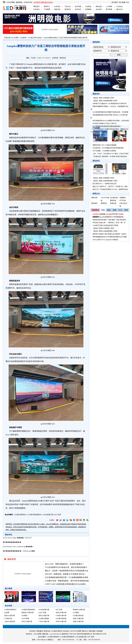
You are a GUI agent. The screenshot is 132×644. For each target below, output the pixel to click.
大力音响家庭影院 (117, 217)
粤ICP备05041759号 (100, 634)
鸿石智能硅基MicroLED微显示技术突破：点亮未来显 (111, 121)
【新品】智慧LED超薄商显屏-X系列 (105, 101)
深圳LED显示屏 (78, 619)
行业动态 (36, 9)
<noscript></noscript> (46, 546)
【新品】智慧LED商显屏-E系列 (103, 98)
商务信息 (47, 631)
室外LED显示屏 (44, 616)
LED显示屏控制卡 (20, 515)
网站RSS (85, 631)
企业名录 (57, 6)
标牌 (115, 210)
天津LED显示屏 (61, 621)
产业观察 (47, 9)
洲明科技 (104, 203)
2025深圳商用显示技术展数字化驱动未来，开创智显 (110, 112)
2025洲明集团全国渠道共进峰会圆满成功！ (107, 126)
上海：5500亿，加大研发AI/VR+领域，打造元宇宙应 (111, 154)
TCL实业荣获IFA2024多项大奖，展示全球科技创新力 (66, 567)
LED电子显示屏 (61, 616)
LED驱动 (24, 616)
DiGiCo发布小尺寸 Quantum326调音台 (105, 240)
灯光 (120, 210)
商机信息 (99, 6)
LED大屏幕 (25, 619)
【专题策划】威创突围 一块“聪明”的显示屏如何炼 (110, 156)
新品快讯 (68, 9)
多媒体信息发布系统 (100, 220)
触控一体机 (116, 220)
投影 (109, 210)
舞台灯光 (119, 9)
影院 (126, 210)
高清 (44, 211)
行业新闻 (23, 38)
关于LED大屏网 (76, 631)
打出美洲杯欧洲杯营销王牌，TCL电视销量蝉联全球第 (67, 577)
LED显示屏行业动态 (35, 38)
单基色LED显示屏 (79, 610)
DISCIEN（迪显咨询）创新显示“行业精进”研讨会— (66, 574)
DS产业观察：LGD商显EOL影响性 (104, 151)
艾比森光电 (114, 198)
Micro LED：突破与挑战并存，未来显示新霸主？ (65, 564)
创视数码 (123, 198)
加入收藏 (122, 2)
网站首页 (36, 6)
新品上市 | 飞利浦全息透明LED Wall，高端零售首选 (110, 189)
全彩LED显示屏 (61, 613)
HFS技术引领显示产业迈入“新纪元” (105, 123)
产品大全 (68, 6)
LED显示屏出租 (78, 616)
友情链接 (100, 631)
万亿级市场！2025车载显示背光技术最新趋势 (108, 148)
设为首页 (115, 2)
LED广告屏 (42, 613)
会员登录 (37, 2)
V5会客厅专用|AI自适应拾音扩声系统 (105, 225)
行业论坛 (119, 6)
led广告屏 (58, 515)
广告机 (109, 220)
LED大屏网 (15, 38)
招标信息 (57, 9)
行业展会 (88, 6)
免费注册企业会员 (47, 2)
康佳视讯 (94, 203)
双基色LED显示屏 (28, 613)
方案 (46, 501)
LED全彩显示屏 (48, 515)
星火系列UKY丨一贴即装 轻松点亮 (104, 184)
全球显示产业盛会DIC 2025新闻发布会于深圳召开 (110, 104)
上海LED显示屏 (10, 621)
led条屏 (7, 613)
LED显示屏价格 (61, 619)
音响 (103, 210)
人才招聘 (109, 6)
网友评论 (9, 535)
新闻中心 (47, 6)
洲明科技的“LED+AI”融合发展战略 (104, 145)
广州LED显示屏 (44, 621)
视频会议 (37, 211)
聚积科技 (113, 200)
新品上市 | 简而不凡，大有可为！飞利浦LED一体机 (110, 186)
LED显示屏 (8, 619)
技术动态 (78, 9)
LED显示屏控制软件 (34, 515)
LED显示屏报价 (44, 619)
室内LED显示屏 (10, 616)
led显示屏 (22, 211)
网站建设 (40, 631)
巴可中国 (123, 200)
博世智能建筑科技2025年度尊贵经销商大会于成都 (110, 237)
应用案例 (88, 9)
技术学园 (78, 6)
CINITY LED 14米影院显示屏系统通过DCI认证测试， (66, 584)
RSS (128, 2)
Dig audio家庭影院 (105, 217)
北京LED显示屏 (27, 621)
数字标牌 (109, 9)
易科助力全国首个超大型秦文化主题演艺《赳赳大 (110, 234)
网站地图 (92, 631)
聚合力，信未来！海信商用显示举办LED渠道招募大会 (67, 571)
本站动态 (66, 631)
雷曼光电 (113, 203)
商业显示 (123, 220)
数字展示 (115, 214)
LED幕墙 (76, 613)
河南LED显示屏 (78, 621)
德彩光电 (94, 198)
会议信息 (99, 9)
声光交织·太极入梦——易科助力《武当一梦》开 (109, 223)
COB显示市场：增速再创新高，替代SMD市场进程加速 (67, 581)
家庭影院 (96, 217)
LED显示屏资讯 (57, 631)
